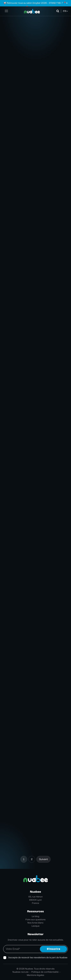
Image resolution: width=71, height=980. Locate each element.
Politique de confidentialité (45, 972)
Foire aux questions (36, 920)
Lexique (36, 926)
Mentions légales (35, 975)
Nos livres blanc (35, 923)
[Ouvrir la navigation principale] (6, 11)
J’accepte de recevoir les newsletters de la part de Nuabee (38, 958)
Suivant (44, 859)
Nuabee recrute (20, 972)
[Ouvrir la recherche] (58, 11)
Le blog (35, 916)
